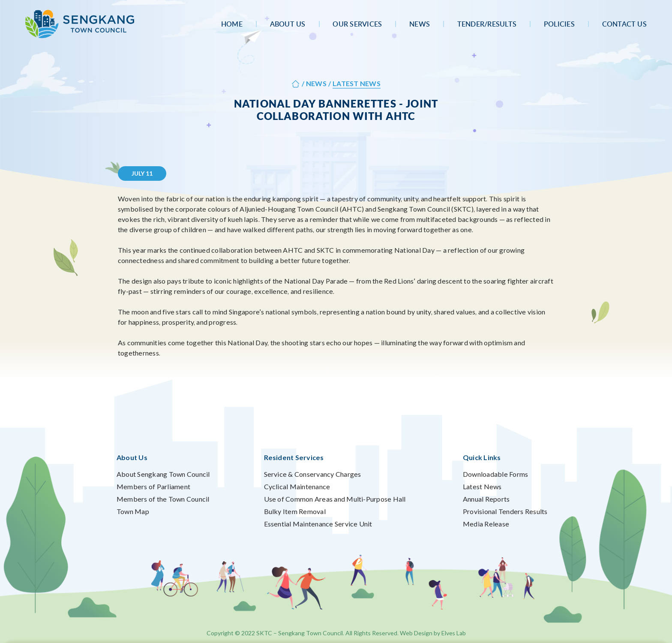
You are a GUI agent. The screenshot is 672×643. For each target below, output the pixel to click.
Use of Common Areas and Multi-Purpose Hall (335, 499)
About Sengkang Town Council (163, 474)
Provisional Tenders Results (505, 511)
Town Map (133, 511)
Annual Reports (486, 499)
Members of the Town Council (163, 499)
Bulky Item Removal (295, 511)
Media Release (486, 524)
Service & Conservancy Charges (313, 474)
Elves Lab (454, 633)
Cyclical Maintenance (297, 486)
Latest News (482, 486)
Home (232, 24)
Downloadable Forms (495, 474)
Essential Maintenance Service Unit (318, 524)
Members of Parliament (153, 486)
